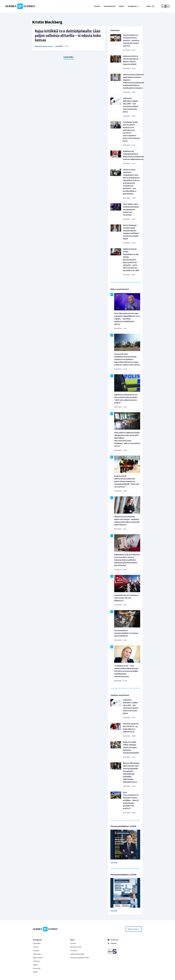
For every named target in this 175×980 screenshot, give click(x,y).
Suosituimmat (110, 6)
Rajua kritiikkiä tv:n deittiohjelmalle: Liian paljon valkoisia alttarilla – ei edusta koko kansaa (68, 36)
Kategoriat (134, 6)
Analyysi (36, 951)
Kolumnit (37, 968)
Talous (36, 947)
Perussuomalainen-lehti (80, 958)
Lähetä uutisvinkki (77, 954)
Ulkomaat (38, 46)
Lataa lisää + (69, 57)
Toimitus (74, 951)
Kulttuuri (37, 961)
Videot (122, 6)
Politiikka (37, 943)
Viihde (35, 972)
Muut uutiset (48, 46)
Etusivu (97, 6)
